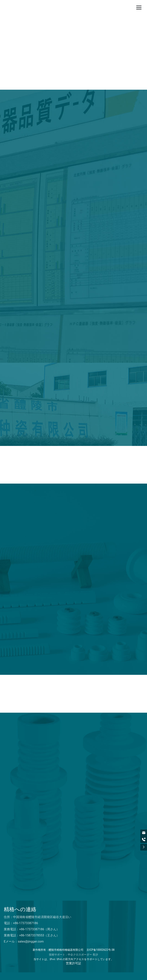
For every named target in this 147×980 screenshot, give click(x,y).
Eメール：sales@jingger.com (24, 941)
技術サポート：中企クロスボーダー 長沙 (73, 955)
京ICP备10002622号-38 (100, 950)
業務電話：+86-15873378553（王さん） (32, 935)
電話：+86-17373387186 (21, 923)
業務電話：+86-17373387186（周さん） (32, 929)
